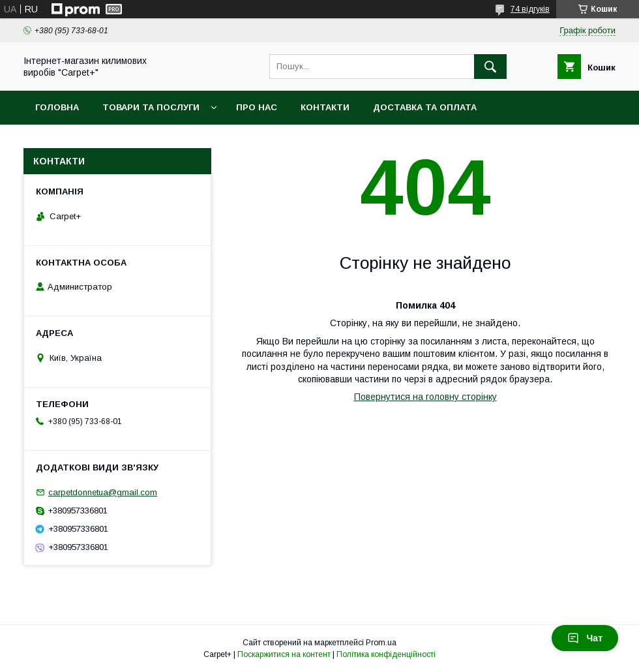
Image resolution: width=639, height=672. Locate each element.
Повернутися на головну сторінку (425, 397)
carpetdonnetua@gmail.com (103, 492)
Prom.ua (381, 643)
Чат (585, 638)
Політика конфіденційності (386, 654)
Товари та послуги (151, 107)
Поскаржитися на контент (284, 654)
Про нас (257, 107)
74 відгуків (530, 9)
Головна (57, 107)
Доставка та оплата (425, 107)
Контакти (325, 107)
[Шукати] (490, 67)
